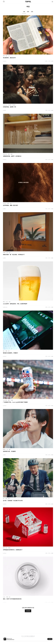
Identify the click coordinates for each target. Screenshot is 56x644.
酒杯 (9, 154)
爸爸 (6, 499)
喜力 (4, 351)
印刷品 (9, 548)
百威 (4, 548)
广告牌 (12, 400)
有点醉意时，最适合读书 (9, 58)
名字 (9, 351)
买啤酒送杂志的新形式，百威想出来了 (13, 550)
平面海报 (14, 105)
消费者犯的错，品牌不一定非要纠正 (12, 156)
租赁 (10, 253)
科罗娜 (4, 253)
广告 (7, 449)
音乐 (6, 548)
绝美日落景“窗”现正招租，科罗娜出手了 (14, 254)
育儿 (4, 499)
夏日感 (4, 449)
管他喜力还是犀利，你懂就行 (10, 353)
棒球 (9, 400)
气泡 (10, 203)
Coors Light (5, 400)
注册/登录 (28, 611)
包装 (6, 56)
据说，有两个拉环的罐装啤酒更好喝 (12, 599)
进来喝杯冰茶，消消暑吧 (9, 451)
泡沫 (10, 597)
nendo (7, 302)
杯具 (10, 302)
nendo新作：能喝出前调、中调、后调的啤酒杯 (15, 304)
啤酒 (4, 56)
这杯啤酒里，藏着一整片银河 (10, 205)
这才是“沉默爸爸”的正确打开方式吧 (13, 500)
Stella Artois (5, 105)
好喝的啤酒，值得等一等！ (10, 107)
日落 (7, 253)
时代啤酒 (10, 105)
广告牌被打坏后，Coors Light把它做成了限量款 (15, 402)
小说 (9, 56)
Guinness (5, 203)
